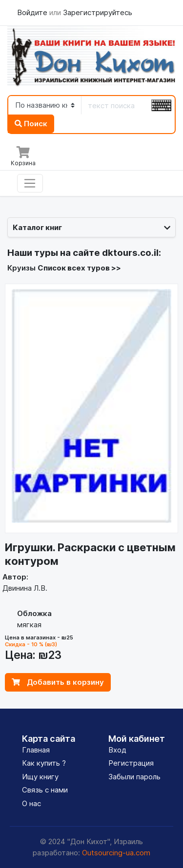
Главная (36, 750)
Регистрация (131, 763)
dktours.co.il (130, 253)
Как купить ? (44, 763)
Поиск (31, 124)
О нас (31, 803)
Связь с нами (45, 790)
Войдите (33, 12)
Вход (117, 750)
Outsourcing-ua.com (116, 853)
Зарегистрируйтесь (98, 12)
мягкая (29, 625)
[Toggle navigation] (30, 183)
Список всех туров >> (79, 268)
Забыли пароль (134, 777)
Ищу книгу (40, 777)
